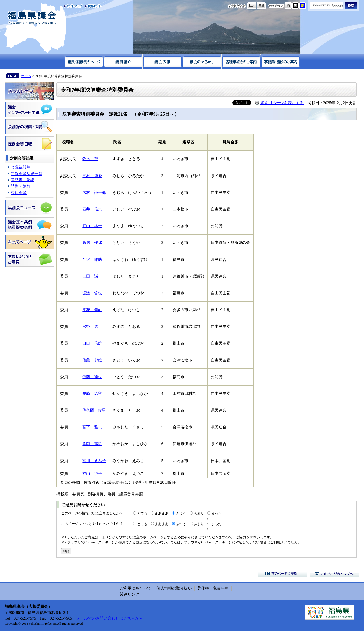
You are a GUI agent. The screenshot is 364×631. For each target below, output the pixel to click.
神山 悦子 (92, 473)
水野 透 (90, 326)
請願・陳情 (21, 186)
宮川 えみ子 (94, 461)
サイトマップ (73, 6)
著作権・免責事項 (213, 588)
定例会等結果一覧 (27, 174)
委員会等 (19, 193)
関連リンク (129, 594)
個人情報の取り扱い (174, 588)
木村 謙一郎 (94, 192)
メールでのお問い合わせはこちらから (110, 618)
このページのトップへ (335, 573)
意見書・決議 (23, 180)
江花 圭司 (92, 310)
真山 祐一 (92, 226)
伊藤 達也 (92, 377)
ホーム (26, 76)
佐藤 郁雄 (92, 360)
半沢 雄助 (92, 260)
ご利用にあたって (135, 588)
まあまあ (162, 513)
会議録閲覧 (21, 167)
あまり (199, 513)
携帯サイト (92, 6)
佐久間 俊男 (94, 410)
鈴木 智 (90, 159)
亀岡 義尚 (92, 444)
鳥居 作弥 (92, 243)
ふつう (181, 513)
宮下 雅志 (92, 427)
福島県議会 (32, 18)
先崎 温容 (92, 394)
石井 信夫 (92, 209)
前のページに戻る (282, 573)
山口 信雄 (92, 343)
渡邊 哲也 (92, 293)
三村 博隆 (92, 176)
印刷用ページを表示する (282, 103)
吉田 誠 (90, 276)
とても (142, 513)
